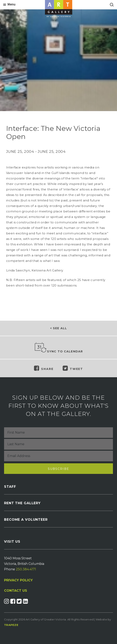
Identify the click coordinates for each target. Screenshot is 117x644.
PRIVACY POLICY (18, 580)
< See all (58, 328)
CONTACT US (16, 591)
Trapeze (11, 625)
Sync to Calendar (59, 348)
